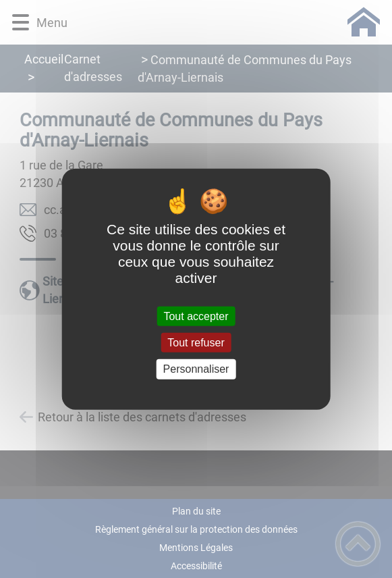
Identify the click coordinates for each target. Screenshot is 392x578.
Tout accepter (196, 316)
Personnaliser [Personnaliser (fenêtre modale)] (196, 369)
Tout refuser (196, 343)
